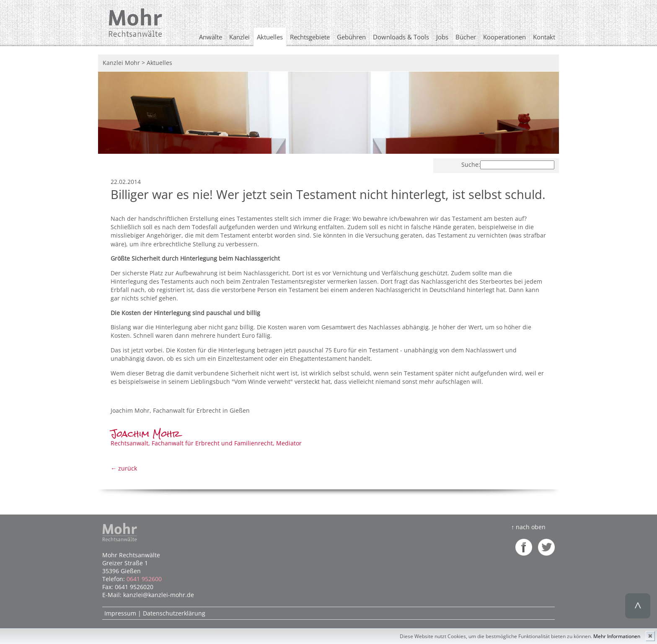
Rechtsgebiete (310, 37)
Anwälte (211, 37)
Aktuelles (270, 37)
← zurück (124, 468)
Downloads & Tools (401, 37)
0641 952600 (144, 579)
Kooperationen (504, 37)
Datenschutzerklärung (174, 613)
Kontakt (544, 37)
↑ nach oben (528, 527)
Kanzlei (239, 37)
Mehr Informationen (617, 636)
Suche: (471, 164)
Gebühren (351, 37)
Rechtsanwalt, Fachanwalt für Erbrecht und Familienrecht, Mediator (206, 439)
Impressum (120, 613)
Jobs (442, 37)
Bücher (466, 37)
